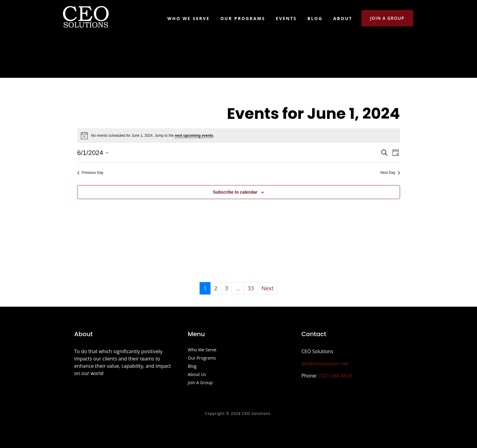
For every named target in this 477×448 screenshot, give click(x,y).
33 (251, 288)
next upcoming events (194, 136)
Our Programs (243, 18)
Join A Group (200, 383)
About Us (197, 375)
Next (268, 288)
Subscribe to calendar (235, 192)
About (343, 18)
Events (286, 18)
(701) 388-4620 (335, 376)
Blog (315, 18)
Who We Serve (188, 18)
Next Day (390, 173)
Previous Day (90, 173)
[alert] (239, 136)
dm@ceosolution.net (325, 364)
